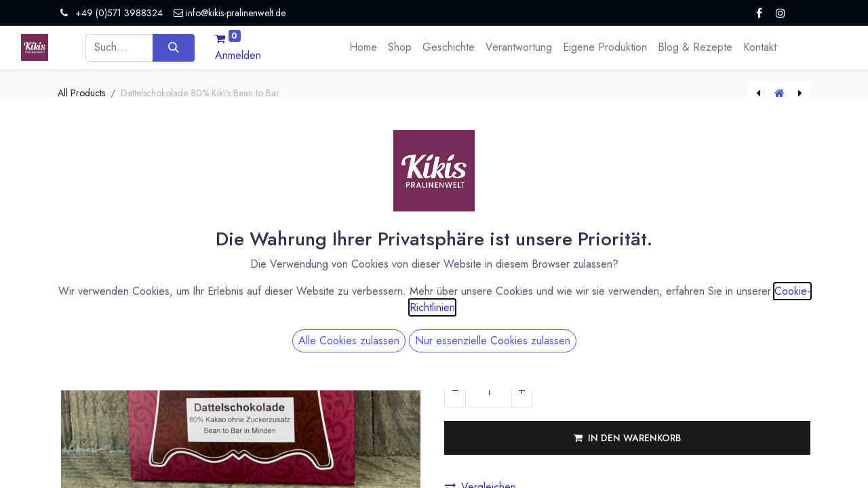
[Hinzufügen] (521, 390)
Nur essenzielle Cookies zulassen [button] (493, 341)
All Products (81, 93)
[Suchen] (173, 47)
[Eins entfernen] (455, 390)
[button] (627, 438)
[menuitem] (363, 47)
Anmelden (238, 55)
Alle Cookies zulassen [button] (349, 341)
